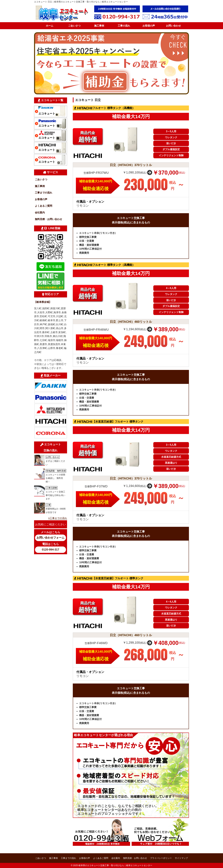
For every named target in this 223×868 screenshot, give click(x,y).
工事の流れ (124, 26)
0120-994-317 (50, 550)
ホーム (50, 26)
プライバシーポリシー (161, 858)
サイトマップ (181, 858)
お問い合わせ (173, 26)
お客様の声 (149, 26)
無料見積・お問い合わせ (48, 219)
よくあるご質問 (44, 206)
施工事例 (99, 26)
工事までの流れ (44, 193)
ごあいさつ (74, 26)
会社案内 (40, 213)
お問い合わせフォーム (50, 538)
